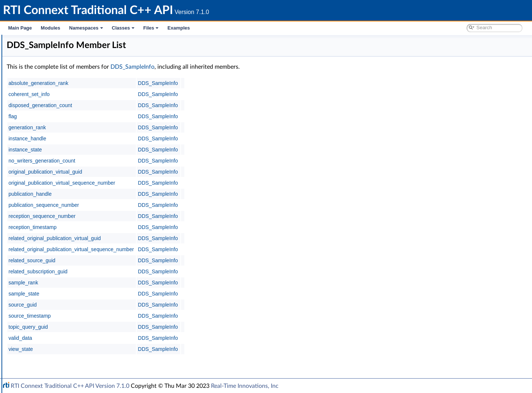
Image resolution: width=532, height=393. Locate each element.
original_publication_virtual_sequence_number (173, 183)
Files (151, 28)
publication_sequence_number (155, 205)
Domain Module (43, 106)
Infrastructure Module (50, 261)
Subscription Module (48, 131)
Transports (36, 269)
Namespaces (86, 28)
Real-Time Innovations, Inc (245, 386)
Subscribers (43, 139)
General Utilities (42, 293)
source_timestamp (140, 316)
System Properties (45, 318)
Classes (123, 28)
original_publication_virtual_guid (156, 172)
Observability (39, 301)
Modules (50, 28)
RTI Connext (27, 49)
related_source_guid (143, 260)
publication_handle (141, 194)
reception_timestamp (143, 227)
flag (124, 116)
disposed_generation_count (151, 105)
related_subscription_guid (149, 271)
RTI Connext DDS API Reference (56, 98)
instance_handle (138, 139)
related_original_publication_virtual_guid (166, 238)
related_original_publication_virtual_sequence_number (182, 249)
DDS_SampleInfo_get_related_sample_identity (88, 245)
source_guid (133, 305)
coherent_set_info (140, 94)
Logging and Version (47, 285)
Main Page (20, 28)
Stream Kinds (51, 188)
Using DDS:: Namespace (47, 90)
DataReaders (45, 147)
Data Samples (46, 155)
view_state (132, 349)
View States (50, 171)
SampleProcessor (50, 253)
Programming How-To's (45, 342)
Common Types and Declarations (56, 66)
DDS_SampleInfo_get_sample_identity (79, 236)
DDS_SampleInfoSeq (60, 212)
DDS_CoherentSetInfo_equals (70, 220)
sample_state (135, 294)
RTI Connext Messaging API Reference (68, 334)
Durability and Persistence (54, 310)
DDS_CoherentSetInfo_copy (68, 228)
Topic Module (40, 115)
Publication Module (47, 123)
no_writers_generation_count (153, 161)
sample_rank (134, 283)
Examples (179, 28)
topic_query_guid (139, 327)
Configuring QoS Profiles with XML (64, 326)
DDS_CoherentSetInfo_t (64, 196)
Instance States (54, 180)
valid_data (131, 338)
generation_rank (138, 127)
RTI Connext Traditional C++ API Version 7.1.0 (70, 386)
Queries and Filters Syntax (54, 277)
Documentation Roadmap (48, 74)
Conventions (33, 82)
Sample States (52, 163)
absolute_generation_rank (149, 83)
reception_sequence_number (153, 216)
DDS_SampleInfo (56, 204)
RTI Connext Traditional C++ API (43, 41)
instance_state (136, 150)
